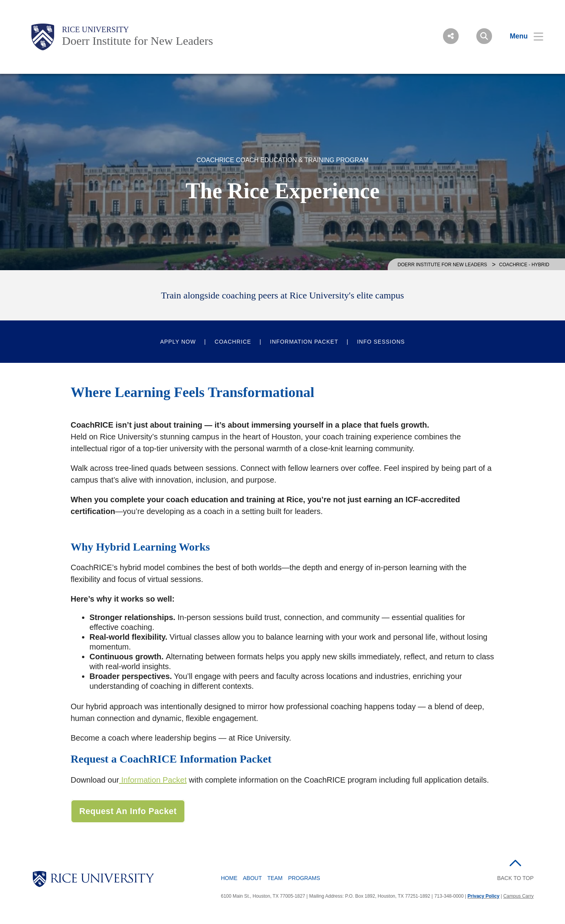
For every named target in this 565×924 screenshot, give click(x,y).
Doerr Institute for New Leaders (138, 41)
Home (229, 878)
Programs (304, 878)
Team (275, 878)
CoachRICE (233, 342)
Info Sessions (381, 342)
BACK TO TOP (515, 878)
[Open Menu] (522, 36)
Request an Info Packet (128, 811)
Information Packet (304, 342)
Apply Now (178, 342)
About (252, 878)
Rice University (96, 29)
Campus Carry (519, 896)
